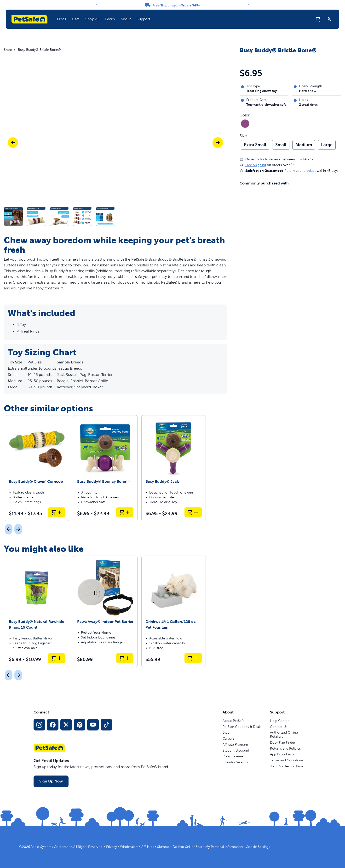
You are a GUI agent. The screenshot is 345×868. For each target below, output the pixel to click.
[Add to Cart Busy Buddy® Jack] (193, 512)
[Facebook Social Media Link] (53, 725)
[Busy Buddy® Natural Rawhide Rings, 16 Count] (37, 611)
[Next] (248, 5)
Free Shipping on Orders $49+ (176, 5)
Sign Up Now (51, 781)
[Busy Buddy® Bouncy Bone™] (105, 468)
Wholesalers (129, 847)
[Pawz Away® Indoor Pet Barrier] (105, 611)
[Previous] (97, 5)
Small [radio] (281, 145)
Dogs (62, 19)
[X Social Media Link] (66, 725)
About (126, 19)
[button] (115, 216)
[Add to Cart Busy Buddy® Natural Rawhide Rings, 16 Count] (57, 658)
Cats (76, 19)
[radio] (245, 124)
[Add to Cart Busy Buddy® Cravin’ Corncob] (57, 512)
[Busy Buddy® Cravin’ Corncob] (37, 468)
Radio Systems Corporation (52, 847)
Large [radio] (327, 145)
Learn (110, 19)
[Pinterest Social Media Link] (80, 725)
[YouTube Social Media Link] (93, 725)
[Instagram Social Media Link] (39, 725)
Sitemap (163, 847)
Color (245, 115)
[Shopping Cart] (318, 19)
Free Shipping (256, 165)
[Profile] (329, 19)
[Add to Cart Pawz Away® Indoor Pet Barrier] (125, 658)
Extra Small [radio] (255, 145)
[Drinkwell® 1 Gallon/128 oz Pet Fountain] (174, 611)
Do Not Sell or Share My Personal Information (208, 847)
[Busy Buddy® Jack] (174, 468)
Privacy (112, 847)
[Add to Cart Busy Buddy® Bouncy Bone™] (125, 512)
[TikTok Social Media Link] (106, 725)
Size (243, 136)
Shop (8, 50)
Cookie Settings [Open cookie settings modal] (258, 847)
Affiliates (148, 847)
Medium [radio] (304, 145)
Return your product (300, 171)
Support (143, 19)
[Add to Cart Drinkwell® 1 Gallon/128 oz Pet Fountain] (193, 658)
